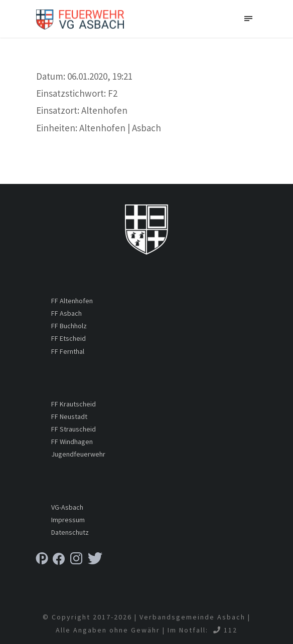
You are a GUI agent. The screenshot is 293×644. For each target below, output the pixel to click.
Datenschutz (70, 532)
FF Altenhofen (72, 301)
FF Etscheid (68, 338)
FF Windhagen (72, 442)
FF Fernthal (68, 351)
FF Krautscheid (74, 404)
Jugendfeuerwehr (78, 454)
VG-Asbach (67, 507)
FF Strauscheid (74, 429)
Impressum (68, 520)
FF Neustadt (69, 416)
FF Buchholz (69, 326)
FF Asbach (66, 313)
